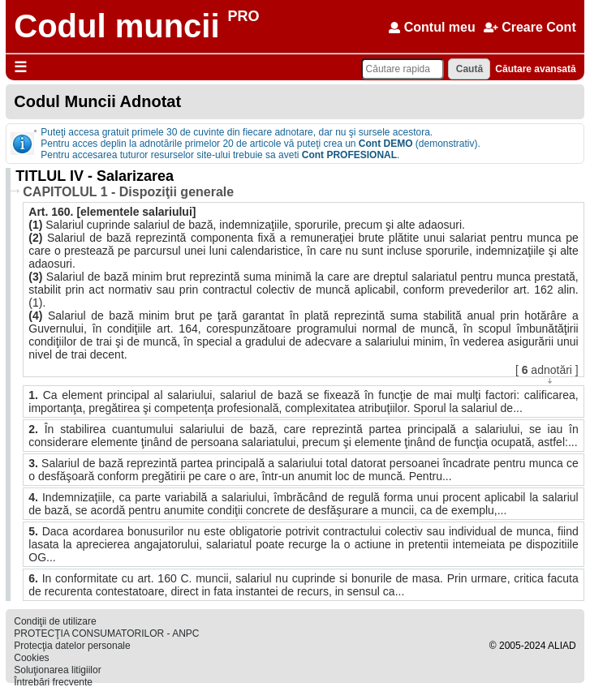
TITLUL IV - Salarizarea (95, 176)
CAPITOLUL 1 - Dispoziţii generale (128, 192)
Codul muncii (116, 26)
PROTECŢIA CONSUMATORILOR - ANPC (106, 633)
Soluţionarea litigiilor (57, 670)
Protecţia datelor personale (72, 646)
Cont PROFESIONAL (349, 155)
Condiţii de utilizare (55, 621)
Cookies (31, 658)
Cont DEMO (386, 144)
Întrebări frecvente (53, 682)
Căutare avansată (535, 69)
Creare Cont (530, 27)
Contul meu (432, 27)
